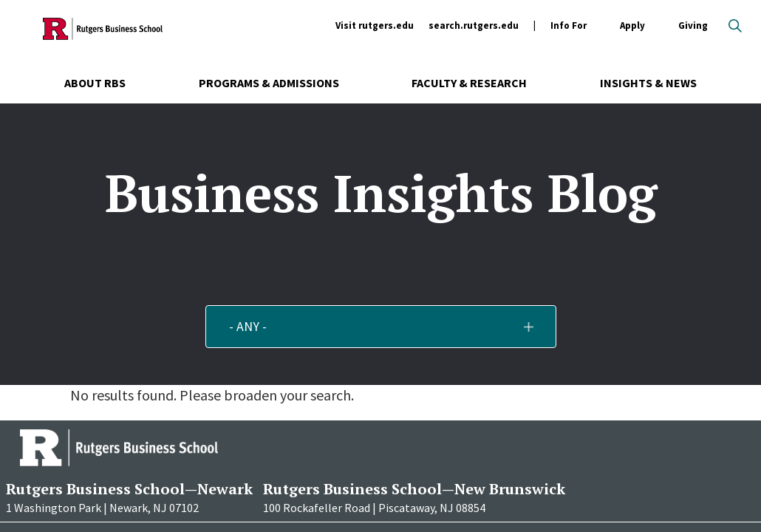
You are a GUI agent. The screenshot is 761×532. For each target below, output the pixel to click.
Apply (632, 26)
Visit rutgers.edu (375, 25)
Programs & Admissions (269, 83)
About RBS (95, 83)
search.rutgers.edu (474, 25)
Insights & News (648, 83)
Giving (693, 25)
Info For (569, 26)
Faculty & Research (469, 83)
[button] (381, 327)
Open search (735, 26)
